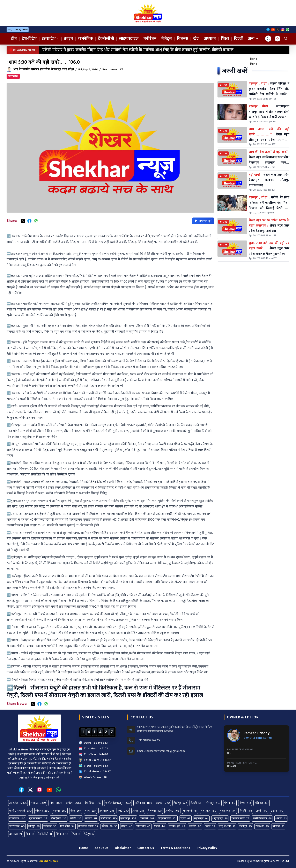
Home (84, 848)
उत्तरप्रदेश (50, 39)
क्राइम (68, 39)
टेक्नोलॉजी (106, 39)
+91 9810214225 (149, 740)
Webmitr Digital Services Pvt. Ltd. (270, 861)
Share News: (17, 704)
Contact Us (146, 848)
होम (14, 39)
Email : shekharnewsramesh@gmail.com (161, 751)
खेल (196, 39)
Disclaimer (123, 848)
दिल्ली (239, 39)
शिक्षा (225, 39)
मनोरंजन (150, 39)
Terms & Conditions (175, 848)
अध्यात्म (210, 39)
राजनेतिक (86, 39)
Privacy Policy (207, 848)
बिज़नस (183, 39)
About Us (101, 848)
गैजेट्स (167, 39)
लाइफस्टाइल (129, 39)
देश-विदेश (29, 39)
